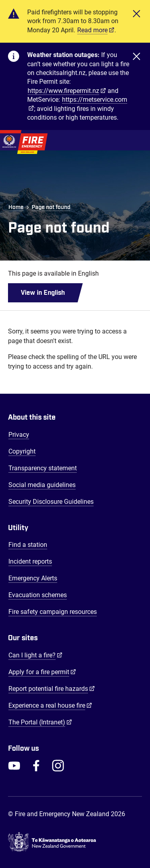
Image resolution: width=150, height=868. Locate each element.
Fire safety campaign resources (53, 612)
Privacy (19, 435)
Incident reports (30, 561)
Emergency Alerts (33, 578)
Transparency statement (43, 468)
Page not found (51, 207)
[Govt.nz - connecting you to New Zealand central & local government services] (75, 842)
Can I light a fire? (35, 655)
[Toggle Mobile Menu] (138, 140)
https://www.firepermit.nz (63, 91)
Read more (92, 30)
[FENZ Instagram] (58, 765)
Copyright (22, 451)
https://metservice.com (95, 100)
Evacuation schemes (38, 595)
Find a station (28, 545)
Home (16, 207)
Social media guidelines (42, 485)
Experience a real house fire (50, 705)
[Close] (136, 21)
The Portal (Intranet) (40, 722)
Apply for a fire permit (42, 672)
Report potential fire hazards (52, 688)
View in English (43, 293)
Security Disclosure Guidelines (51, 502)
